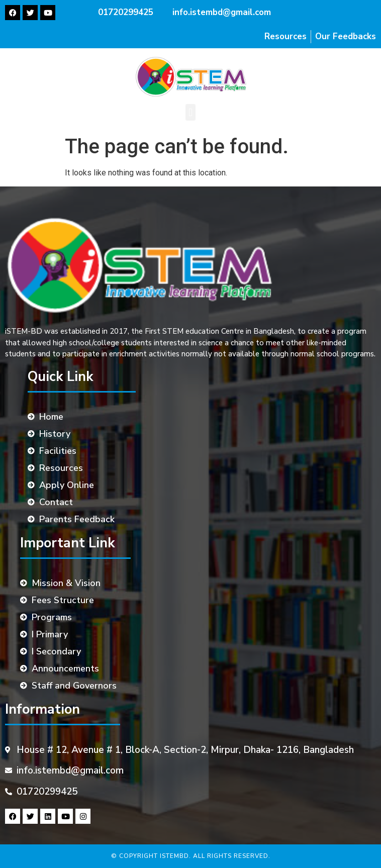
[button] (190, 112)
